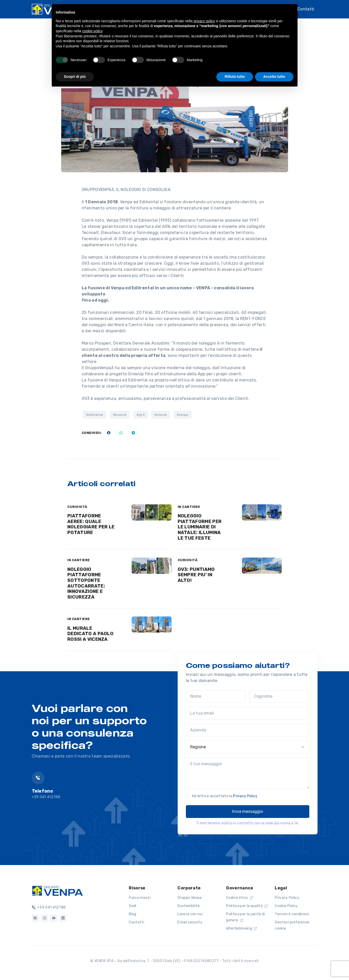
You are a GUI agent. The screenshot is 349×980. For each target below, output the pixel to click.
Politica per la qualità (247, 906)
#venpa (182, 415)
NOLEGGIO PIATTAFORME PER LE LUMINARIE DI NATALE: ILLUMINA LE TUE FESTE (200, 527)
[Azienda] (248, 730)
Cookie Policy (286, 906)
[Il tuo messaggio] (248, 773)
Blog (133, 914)
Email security (190, 922)
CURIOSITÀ (77, 507)
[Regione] (248, 747)
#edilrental (95, 415)
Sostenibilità (188, 906)
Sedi (133, 906)
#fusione (120, 415)
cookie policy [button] (92, 31)
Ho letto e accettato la (225, 796)
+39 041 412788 (49, 907)
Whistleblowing (241, 928)
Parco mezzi (140, 898)
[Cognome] (279, 696)
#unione (161, 415)
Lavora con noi (190, 914)
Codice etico (240, 898)
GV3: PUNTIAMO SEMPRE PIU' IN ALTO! (196, 575)
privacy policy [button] (204, 21)
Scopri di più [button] (75, 77)
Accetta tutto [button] (274, 77)
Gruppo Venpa (189, 898)
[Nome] (216, 696)
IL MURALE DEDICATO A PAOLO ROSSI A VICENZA (90, 634)
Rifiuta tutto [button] (235, 77)
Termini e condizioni (292, 914)
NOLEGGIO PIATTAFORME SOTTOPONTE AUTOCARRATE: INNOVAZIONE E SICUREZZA (86, 583)
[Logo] (57, 890)
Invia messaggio (247, 811)
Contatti (306, 9)
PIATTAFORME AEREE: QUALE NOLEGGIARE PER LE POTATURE (91, 524)
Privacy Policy (245, 796)
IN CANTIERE (189, 507)
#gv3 (141, 415)
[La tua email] (248, 713)
